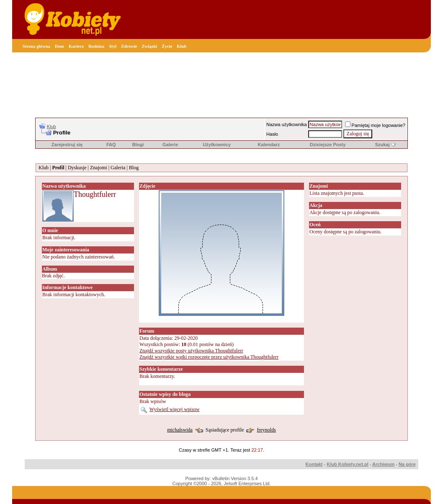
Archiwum (383, 464)
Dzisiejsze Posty (328, 145)
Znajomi (99, 168)
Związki (149, 46)
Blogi (138, 145)
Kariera (76, 46)
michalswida (180, 430)
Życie (167, 46)
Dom (59, 46)
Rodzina (96, 46)
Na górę (407, 464)
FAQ (111, 145)
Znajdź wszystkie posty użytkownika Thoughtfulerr (191, 351)
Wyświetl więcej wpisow (175, 409)
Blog (134, 168)
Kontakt (314, 464)
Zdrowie (129, 46)
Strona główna (36, 46)
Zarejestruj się (67, 145)
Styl (113, 46)
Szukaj (382, 145)
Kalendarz (269, 145)
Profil (58, 168)
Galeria (118, 168)
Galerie (170, 145)
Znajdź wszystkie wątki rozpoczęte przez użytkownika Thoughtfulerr (209, 357)
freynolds (266, 430)
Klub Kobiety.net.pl (347, 464)
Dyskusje (77, 168)
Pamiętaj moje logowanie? (375, 125)
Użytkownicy (217, 145)
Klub (182, 46)
